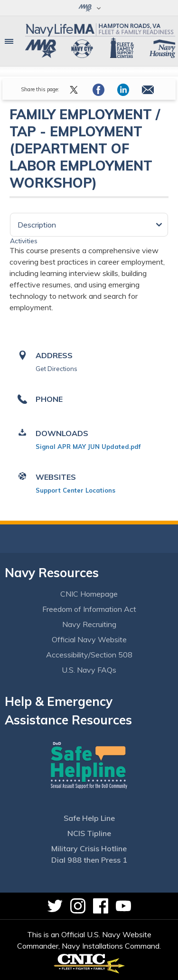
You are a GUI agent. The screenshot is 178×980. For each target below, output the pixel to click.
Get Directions (56, 369)
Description (37, 225)
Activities (24, 241)
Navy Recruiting (89, 624)
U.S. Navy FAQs (89, 670)
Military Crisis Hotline (89, 848)
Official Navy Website (89, 639)
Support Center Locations (75, 490)
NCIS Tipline (89, 833)
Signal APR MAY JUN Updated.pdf (88, 447)
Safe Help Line (89, 818)
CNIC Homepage (89, 594)
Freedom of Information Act (89, 609)
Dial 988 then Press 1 (89, 860)
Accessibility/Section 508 (89, 655)
